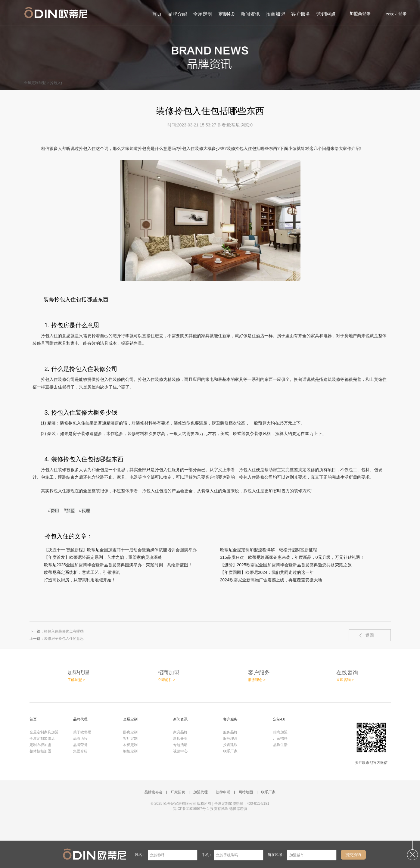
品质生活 (280, 745)
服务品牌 (230, 732)
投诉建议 (230, 745)
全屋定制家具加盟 (44, 732)
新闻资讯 (250, 14)
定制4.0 (226, 14)
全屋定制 (203, 14)
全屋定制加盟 (35, 83)
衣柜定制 (130, 745)
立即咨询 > (345, 680)
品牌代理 (80, 719)
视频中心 (180, 751)
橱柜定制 (130, 751)
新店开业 (180, 739)
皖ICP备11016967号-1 (191, 809)
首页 (157, 14)
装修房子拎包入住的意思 (64, 639)
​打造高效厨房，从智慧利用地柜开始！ (80, 580)
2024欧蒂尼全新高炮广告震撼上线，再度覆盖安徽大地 (271, 580)
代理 (86, 511)
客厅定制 (130, 739)
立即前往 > (166, 680)
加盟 (70, 511)
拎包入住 (57, 83)
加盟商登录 (357, 14)
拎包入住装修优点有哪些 (64, 631)
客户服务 (301, 14)
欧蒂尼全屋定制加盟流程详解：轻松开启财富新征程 (269, 550)
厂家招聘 (280, 739)
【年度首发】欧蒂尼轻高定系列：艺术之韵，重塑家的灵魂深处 (103, 557)
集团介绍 (80, 751)
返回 (370, 635)
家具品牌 (180, 732)
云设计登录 (393, 14)
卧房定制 (130, 732)
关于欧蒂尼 (82, 732)
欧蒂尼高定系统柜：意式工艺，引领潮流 (82, 572)
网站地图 (246, 792)
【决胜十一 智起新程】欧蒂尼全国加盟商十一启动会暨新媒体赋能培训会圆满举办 (120, 550)
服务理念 (230, 739)
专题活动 (180, 745)
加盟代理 (201, 792)
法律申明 (223, 792)
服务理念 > (257, 680)
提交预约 (353, 855)
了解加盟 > (76, 680)
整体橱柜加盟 (40, 751)
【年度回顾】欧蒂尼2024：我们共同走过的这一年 (267, 572)
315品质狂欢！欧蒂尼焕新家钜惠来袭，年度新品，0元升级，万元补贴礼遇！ (292, 557)
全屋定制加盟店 (42, 739)
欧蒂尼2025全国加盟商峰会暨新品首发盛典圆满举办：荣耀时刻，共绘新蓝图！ (118, 565)
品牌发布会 (154, 792)
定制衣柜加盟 (40, 745)
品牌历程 (80, 739)
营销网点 (326, 14)
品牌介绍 (177, 14)
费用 (55, 511)
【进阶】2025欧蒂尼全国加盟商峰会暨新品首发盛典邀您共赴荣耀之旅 (286, 565)
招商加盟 (275, 14)
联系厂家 (230, 751)
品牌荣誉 (80, 745)
